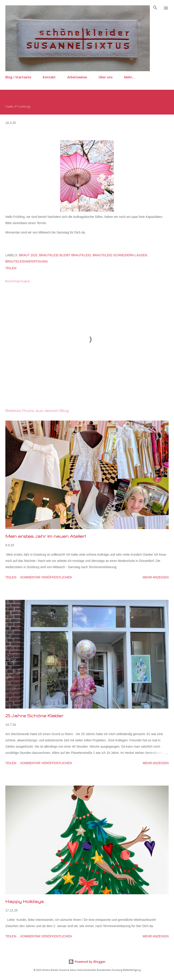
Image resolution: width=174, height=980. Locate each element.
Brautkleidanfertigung (27, 261)
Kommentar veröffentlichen (46, 577)
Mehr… (129, 77)
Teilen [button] (11, 268)
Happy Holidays (25, 901)
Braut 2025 (28, 255)
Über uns (106, 77)
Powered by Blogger (87, 962)
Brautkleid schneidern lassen (120, 255)
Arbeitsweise (77, 77)
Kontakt (49, 77)
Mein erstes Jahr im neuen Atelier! (46, 536)
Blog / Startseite (18, 77)
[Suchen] (155, 8)
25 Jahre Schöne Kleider (34, 716)
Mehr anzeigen (156, 577)
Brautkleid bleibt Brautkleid (65, 255)
